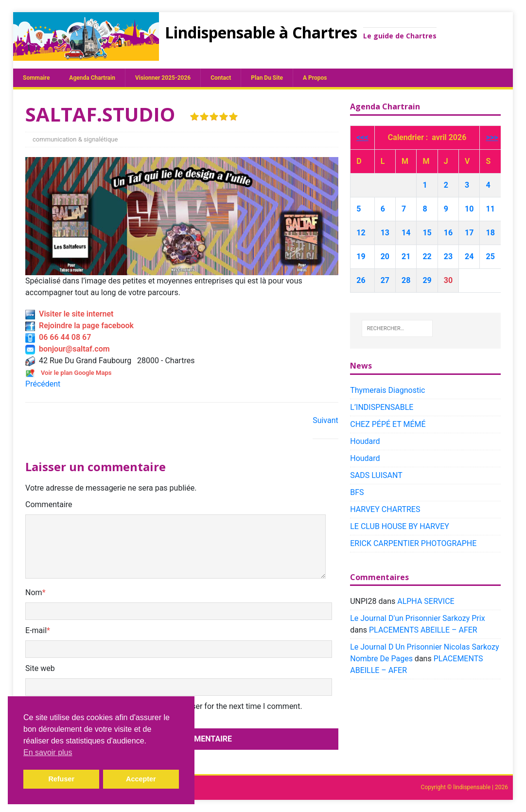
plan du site (267, 78)
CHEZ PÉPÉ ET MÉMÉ (388, 424)
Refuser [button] (61, 779)
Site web (40, 668)
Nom (34, 592)
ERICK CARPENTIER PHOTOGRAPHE (413, 543)
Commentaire (49, 504)
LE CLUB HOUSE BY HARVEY (400, 526)
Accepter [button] (141, 779)
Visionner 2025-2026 (163, 78)
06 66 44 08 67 (58, 337)
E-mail (36, 630)
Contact (221, 78)
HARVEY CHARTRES (385, 509)
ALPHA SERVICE (426, 601)
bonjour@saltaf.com (68, 349)
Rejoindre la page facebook (79, 326)
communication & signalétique (75, 139)
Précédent (43, 384)
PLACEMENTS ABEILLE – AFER (423, 630)
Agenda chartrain (92, 78)
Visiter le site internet (69, 314)
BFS (357, 492)
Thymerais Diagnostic (387, 390)
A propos (315, 78)
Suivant (325, 420)
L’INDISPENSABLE (382, 407)
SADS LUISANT (376, 475)
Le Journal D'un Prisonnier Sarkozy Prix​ (417, 618)
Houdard (365, 441)
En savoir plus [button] (48, 752)
